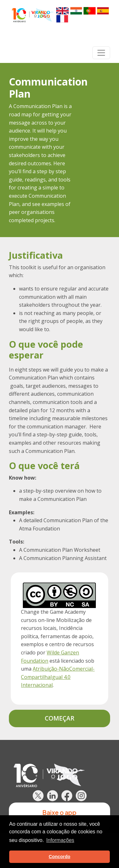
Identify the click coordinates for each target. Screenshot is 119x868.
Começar (60, 718)
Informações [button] (60, 840)
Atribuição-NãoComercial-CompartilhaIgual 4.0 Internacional (58, 677)
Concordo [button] (60, 857)
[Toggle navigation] (101, 53)
